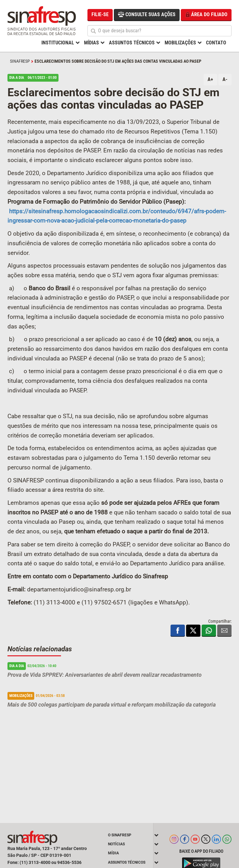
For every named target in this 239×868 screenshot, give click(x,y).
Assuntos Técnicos (132, 43)
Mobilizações (180, 43)
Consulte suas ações (147, 14)
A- (225, 79)
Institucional (58, 43)
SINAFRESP (20, 61)
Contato (216, 43)
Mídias (91, 43)
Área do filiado (206, 15)
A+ (210, 79)
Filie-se (100, 14)
